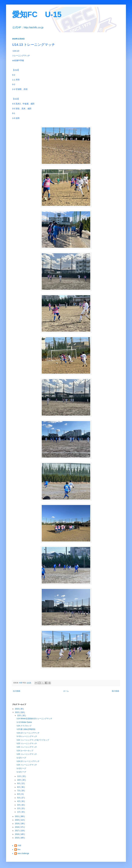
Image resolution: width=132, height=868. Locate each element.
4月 (19, 801)
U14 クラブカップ (24, 726)
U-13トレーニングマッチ (27, 736)
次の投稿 (17, 691)
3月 (19, 805)
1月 (19, 812)
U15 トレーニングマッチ (27, 747)
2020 (17, 820)
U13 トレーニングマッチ (27, 744)
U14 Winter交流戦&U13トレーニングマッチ (34, 719)
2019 (17, 824)
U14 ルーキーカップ (25, 751)
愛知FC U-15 (37, 14)
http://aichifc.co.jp (34, 27)
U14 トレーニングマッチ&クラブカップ (33, 740)
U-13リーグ (21, 758)
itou (19, 849)
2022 (17, 712)
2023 (17, 709)
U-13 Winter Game (24, 722)
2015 (17, 838)
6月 (19, 794)
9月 (19, 783)
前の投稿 (115, 691)
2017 (17, 831)
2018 (17, 827)
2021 (17, 816)
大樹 (19, 846)
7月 (19, 791)
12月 (19, 716)
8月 (19, 787)
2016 (17, 834)
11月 (19, 776)
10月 (19, 780)
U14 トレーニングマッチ (27, 765)
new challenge (23, 853)
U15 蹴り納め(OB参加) (26, 729)
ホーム (66, 691)
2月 (19, 808)
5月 (19, 798)
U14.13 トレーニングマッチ (28, 733)
